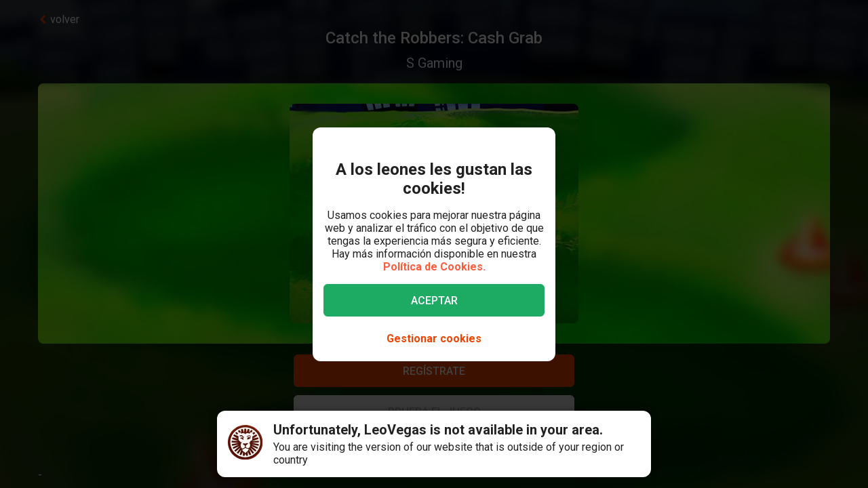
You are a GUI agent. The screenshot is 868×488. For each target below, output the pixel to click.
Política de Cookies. (434, 267)
